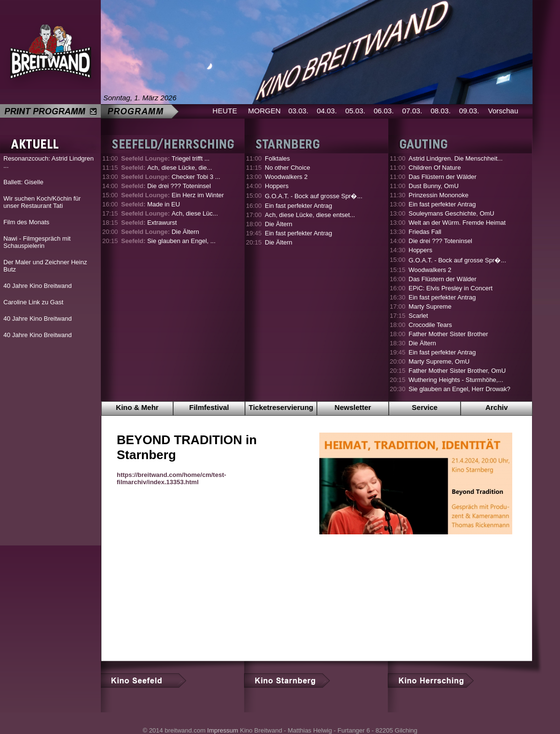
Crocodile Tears (430, 325)
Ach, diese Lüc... (170, 213)
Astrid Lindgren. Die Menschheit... (456, 158)
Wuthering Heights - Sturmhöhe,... (456, 380)
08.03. (441, 111)
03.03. (299, 111)
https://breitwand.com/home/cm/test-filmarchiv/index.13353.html (171, 478)
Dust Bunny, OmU (434, 186)
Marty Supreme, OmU (439, 361)
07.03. (412, 111)
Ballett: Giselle (23, 182)
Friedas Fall (425, 232)
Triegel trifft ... (165, 158)
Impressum (223, 730)
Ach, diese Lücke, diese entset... (310, 215)
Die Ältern (160, 232)
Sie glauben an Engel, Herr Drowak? (459, 389)
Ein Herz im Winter (172, 195)
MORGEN (264, 111)
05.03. (355, 111)
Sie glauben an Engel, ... (168, 241)
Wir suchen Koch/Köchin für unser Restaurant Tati (42, 202)
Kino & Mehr (137, 407)
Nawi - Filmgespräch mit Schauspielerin (37, 242)
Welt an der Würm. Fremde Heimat (457, 223)
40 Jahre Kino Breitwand (38, 286)
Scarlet (418, 316)
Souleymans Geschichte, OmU (451, 213)
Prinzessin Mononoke (438, 195)
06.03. (384, 111)
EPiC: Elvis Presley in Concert (451, 288)
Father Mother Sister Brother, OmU (457, 371)
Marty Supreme (430, 306)
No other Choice (287, 168)
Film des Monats (26, 222)
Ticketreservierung (281, 407)
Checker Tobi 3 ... (171, 177)
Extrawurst (149, 223)
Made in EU (150, 204)
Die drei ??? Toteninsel (166, 186)
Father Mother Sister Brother (448, 334)
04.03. (327, 111)
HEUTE (225, 111)
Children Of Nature (435, 168)
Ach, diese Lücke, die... (167, 168)
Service (425, 407)
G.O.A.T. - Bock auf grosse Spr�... (314, 196)
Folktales (277, 158)
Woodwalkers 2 (286, 177)
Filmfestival (209, 407)
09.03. (469, 111)
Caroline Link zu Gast (33, 302)
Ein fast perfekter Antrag (298, 206)
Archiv (497, 407)
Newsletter (353, 407)
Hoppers (277, 186)
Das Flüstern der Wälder (443, 177)
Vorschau (503, 111)
